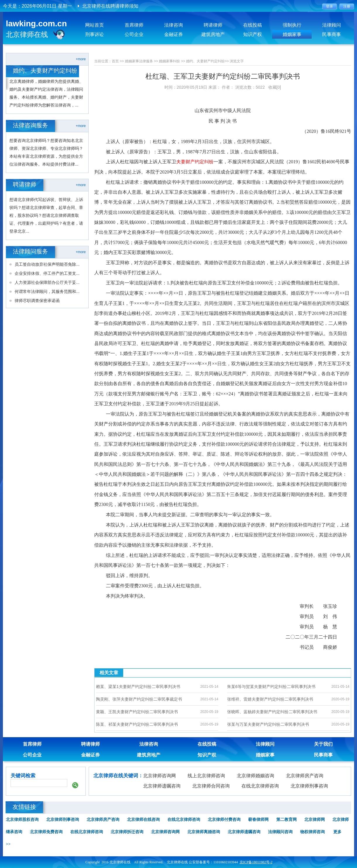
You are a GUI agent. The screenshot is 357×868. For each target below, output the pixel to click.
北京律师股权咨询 (22, 820)
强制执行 (292, 25)
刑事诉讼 (95, 34)
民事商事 (332, 34)
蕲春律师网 (258, 820)
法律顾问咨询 (280, 832)
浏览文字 (237, 61)
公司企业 (134, 34)
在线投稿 (253, 25)
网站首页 (95, 25)
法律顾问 (332, 25)
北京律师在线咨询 (143, 820)
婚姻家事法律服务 (139, 61)
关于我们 (323, 744)
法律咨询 (174, 25)
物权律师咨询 (313, 832)
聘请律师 (213, 25)
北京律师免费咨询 (46, 832)
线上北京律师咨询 (206, 776)
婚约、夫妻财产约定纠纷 (205, 61)
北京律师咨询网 (159, 776)
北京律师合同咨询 (211, 786)
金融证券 (174, 34)
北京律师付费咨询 (224, 820)
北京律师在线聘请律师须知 (110, 6)
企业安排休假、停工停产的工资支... (47, 273)
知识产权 (253, 34)
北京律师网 (315, 820)
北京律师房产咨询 (305, 776)
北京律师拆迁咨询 (127, 832)
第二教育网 (286, 820)
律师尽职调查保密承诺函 (37, 301)
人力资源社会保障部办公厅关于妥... (47, 282)
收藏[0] (275, 87)
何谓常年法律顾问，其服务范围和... (47, 291)
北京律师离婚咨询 (204, 832)
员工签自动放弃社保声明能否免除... (47, 264)
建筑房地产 (213, 34)
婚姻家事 (292, 34)
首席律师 (134, 25)
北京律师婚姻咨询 (255, 776)
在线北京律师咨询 (260, 786)
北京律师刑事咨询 (309, 786)
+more (81, 59)
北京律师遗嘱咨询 (162, 786)
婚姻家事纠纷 (169, 61)
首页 (115, 61)
